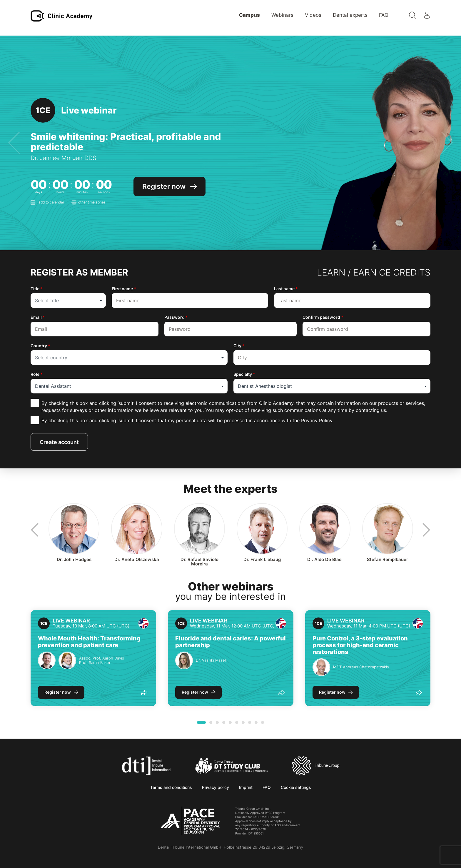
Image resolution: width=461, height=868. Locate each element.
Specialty (244, 374)
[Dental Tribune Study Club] (232, 765)
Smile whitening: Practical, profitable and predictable (126, 142)
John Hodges (74, 559)
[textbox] (68, 301)
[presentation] (14, 143)
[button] (201, 722)
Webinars (282, 15)
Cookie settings (296, 787)
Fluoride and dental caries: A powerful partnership (230, 642)
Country (40, 346)
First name (124, 289)
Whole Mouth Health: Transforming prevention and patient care (89, 642)
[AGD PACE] (190, 821)
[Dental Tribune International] (147, 765)
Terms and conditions (171, 787)
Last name (286, 289)
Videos (313, 15)
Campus (249, 15)
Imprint (246, 787)
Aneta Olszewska (137, 559)
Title (37, 289)
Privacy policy (216, 787)
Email (38, 317)
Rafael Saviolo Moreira (199, 562)
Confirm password (323, 317)
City (239, 346)
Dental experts (350, 15)
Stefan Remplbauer (387, 559)
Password (176, 317)
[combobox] (68, 301)
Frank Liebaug (262, 559)
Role (37, 374)
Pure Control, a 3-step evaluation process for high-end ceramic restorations (360, 645)
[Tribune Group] (316, 765)
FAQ (384, 15)
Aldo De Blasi (325, 559)
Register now (58, 692)
